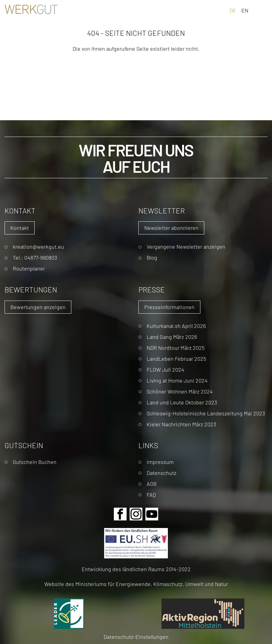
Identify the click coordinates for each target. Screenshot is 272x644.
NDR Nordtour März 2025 (176, 348)
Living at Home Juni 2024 (177, 380)
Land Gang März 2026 (172, 337)
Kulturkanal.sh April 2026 (176, 326)
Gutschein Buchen (35, 462)
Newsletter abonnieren (171, 228)
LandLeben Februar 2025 (176, 358)
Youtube (152, 514)
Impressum (160, 462)
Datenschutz (161, 473)
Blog (152, 257)
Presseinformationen (169, 307)
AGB (152, 484)
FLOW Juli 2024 (165, 369)
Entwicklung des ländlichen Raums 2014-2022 (136, 569)
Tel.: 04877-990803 (35, 257)
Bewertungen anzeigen (38, 307)
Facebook (120, 514)
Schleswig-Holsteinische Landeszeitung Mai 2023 (206, 413)
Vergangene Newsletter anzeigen (186, 246)
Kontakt (20, 228)
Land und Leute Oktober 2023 (182, 402)
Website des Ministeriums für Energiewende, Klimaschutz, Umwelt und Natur (136, 584)
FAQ (151, 494)
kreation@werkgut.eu (38, 246)
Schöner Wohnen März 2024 (180, 391)
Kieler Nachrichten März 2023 (181, 424)
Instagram (136, 514)
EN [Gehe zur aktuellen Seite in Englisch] (245, 10)
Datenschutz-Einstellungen (136, 637)
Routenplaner (29, 268)
